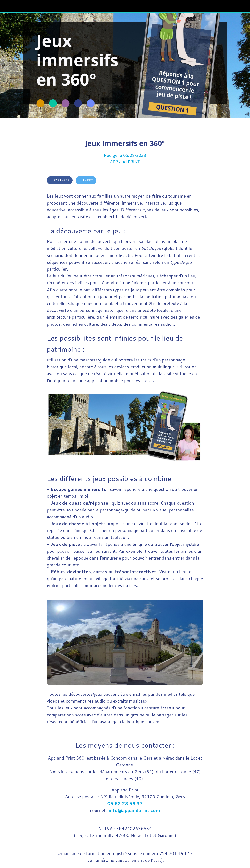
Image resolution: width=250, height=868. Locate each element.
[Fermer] (6, 6)
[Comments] (198, 181)
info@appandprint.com (134, 810)
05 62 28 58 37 (125, 803)
